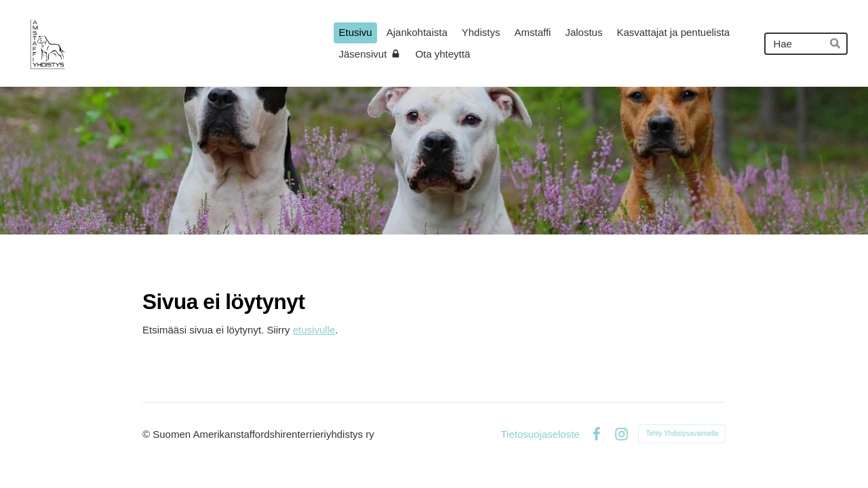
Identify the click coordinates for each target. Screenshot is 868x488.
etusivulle (314, 330)
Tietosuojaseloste (540, 434)
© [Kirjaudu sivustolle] (147, 434)
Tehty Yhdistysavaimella (682, 433)
